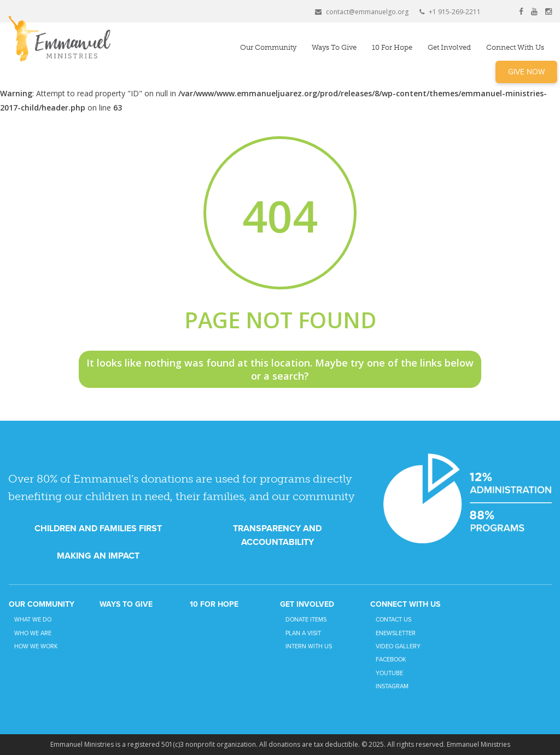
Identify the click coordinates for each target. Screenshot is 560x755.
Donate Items (306, 620)
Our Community (268, 47)
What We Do (33, 620)
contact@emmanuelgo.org (362, 12)
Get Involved (449, 47)
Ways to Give (334, 47)
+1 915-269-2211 (450, 12)
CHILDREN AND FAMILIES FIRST (98, 528)
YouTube (389, 673)
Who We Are (33, 633)
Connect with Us (515, 47)
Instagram (392, 686)
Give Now (526, 72)
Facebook (391, 660)
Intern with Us (309, 646)
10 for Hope (392, 47)
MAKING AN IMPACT (98, 556)
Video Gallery (398, 646)
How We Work (36, 646)
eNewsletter (396, 633)
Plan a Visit (303, 633)
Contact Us (393, 620)
